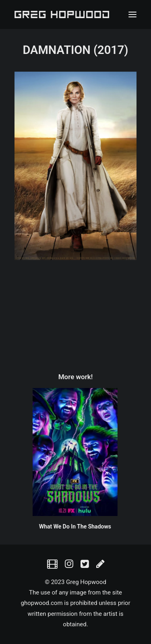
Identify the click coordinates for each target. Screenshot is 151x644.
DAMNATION (56, 50)
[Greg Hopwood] (62, 14)
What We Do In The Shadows (63, 526)
